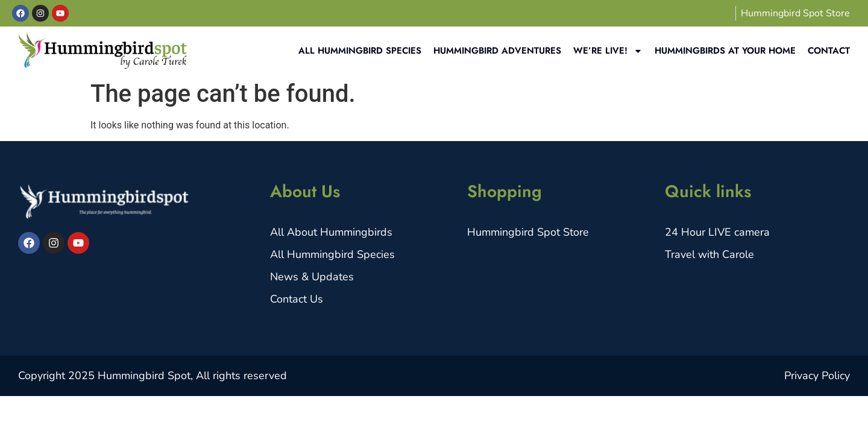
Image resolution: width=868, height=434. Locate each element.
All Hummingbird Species (360, 51)
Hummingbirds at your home (725, 51)
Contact (829, 51)
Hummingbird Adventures (497, 51)
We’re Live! (608, 51)
